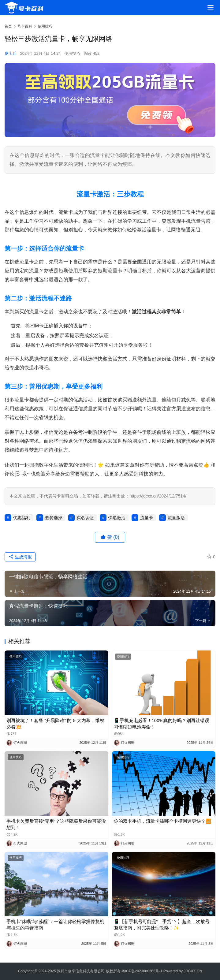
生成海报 (20, 557)
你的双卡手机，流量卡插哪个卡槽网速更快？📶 (163, 821)
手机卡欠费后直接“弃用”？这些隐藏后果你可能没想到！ (56, 824)
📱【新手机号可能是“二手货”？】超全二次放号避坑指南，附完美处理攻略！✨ (162, 925)
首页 (8, 26)
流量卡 (147, 518)
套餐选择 (54, 518)
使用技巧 (72, 53)
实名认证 (85, 518)
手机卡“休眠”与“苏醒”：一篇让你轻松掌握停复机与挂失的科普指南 (55, 925)
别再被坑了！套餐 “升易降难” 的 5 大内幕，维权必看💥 (55, 724)
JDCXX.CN (193, 971)
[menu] (211, 8)
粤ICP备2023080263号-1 (142, 971)
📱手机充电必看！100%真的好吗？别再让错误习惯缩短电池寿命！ (162, 724)
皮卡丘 (11, 53)
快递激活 (117, 518)
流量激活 (176, 518)
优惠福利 (22, 518)
